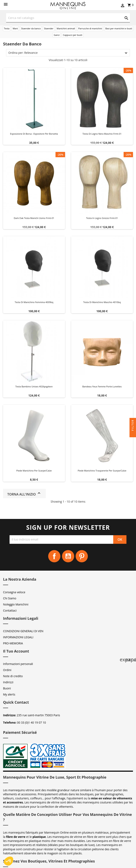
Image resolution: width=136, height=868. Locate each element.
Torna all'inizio (24, 494)
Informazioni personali (18, 664)
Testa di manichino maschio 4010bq (102, 302)
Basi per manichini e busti (119, 28)
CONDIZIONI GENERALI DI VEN (23, 631)
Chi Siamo (10, 598)
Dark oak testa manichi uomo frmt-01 (34, 218)
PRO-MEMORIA (13, 643)
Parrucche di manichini (90, 28)
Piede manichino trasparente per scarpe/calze (102, 471)
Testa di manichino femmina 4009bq (34, 302)
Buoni (7, 688)
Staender (49, 28)
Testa (7, 28)
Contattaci (10, 610)
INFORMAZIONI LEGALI (18, 637)
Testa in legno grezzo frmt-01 (102, 218)
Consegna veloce (14, 592)
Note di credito (13, 676)
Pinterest (82, 556)
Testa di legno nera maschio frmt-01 (102, 134)
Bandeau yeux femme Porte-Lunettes (102, 386)
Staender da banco (31, 28)
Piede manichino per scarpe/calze (34, 471)
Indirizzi (8, 682)
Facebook (54, 556)
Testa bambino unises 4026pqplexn (34, 386)
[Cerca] (68, 18)
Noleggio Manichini (16, 604)
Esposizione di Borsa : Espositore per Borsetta (34, 134)
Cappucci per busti (72, 35)
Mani (15, 28)
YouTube (68, 556)
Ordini (7, 670)
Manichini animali (66, 28)
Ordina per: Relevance (23, 53)
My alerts (9, 694)
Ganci (57, 35)
